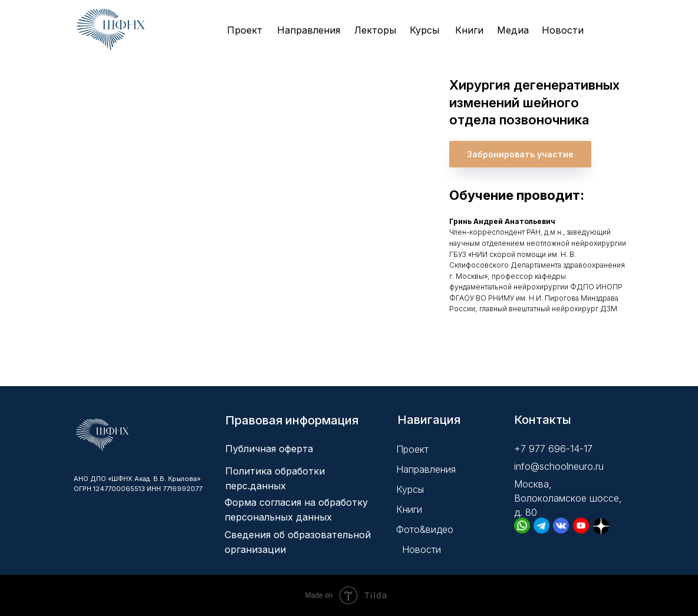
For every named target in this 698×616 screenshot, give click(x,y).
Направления (309, 30)
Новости (563, 30)
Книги (469, 30)
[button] (520, 154)
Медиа (513, 30)
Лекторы (375, 30)
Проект (245, 30)
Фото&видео (425, 529)
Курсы (424, 30)
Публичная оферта (269, 449)
